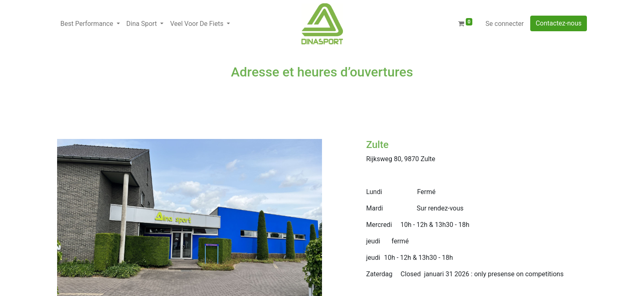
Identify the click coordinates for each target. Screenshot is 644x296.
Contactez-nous (559, 23)
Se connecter (505, 24)
